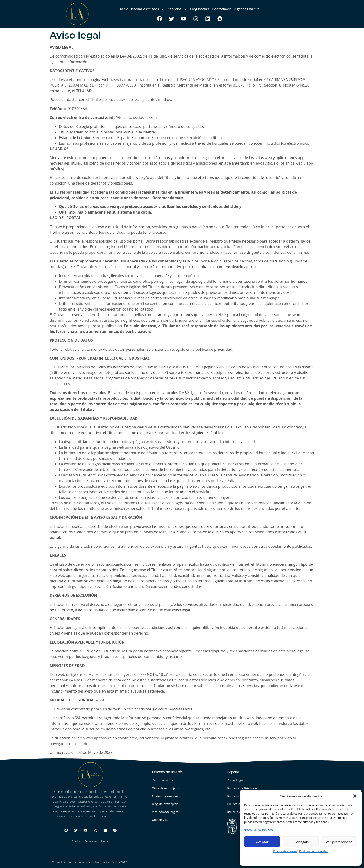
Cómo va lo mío (163, 780)
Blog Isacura (200, 9)
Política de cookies (285, 851)
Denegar (301, 842)
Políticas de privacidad (314, 851)
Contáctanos (222, 9)
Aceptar (262, 842)
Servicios (177, 9)
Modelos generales (165, 796)
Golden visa (160, 820)
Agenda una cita (247, 9)
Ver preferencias (339, 842)
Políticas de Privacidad (243, 788)
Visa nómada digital (166, 812)
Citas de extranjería (166, 788)
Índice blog (235, 812)
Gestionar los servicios (259, 830)
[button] (355, 796)
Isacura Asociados (148, 9)
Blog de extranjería (165, 804)
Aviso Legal (235, 780)
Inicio (124, 9)
